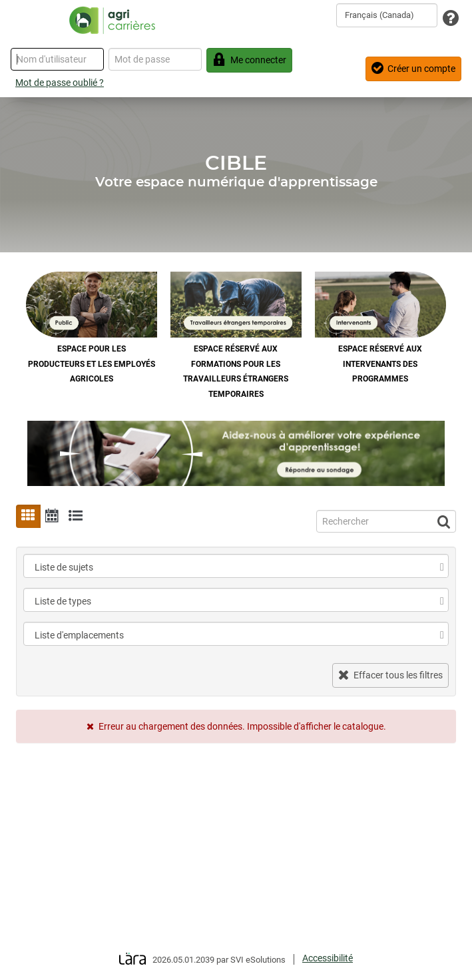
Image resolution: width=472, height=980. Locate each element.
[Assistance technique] (451, 19)
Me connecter (249, 60)
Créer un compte (413, 68)
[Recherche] (386, 521)
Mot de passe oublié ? (60, 83)
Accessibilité (328, 958)
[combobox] (387, 15)
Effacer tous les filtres (390, 675)
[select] (442, 567)
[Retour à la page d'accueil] (112, 20)
